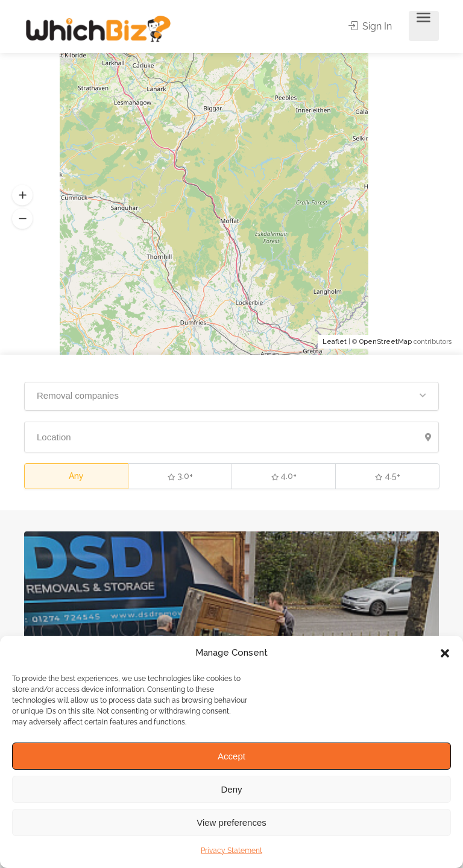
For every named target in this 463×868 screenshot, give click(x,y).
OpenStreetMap (386, 342)
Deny (231, 789)
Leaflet (335, 342)
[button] (445, 653)
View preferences (231, 822)
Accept (231, 756)
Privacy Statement (231, 851)
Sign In (371, 26)
